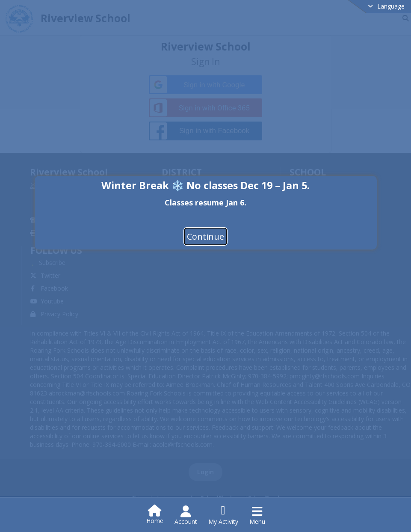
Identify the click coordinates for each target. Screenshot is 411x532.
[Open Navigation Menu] (257, 515)
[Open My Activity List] (223, 515)
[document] (206, 202)
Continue (205, 236)
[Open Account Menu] (186, 515)
